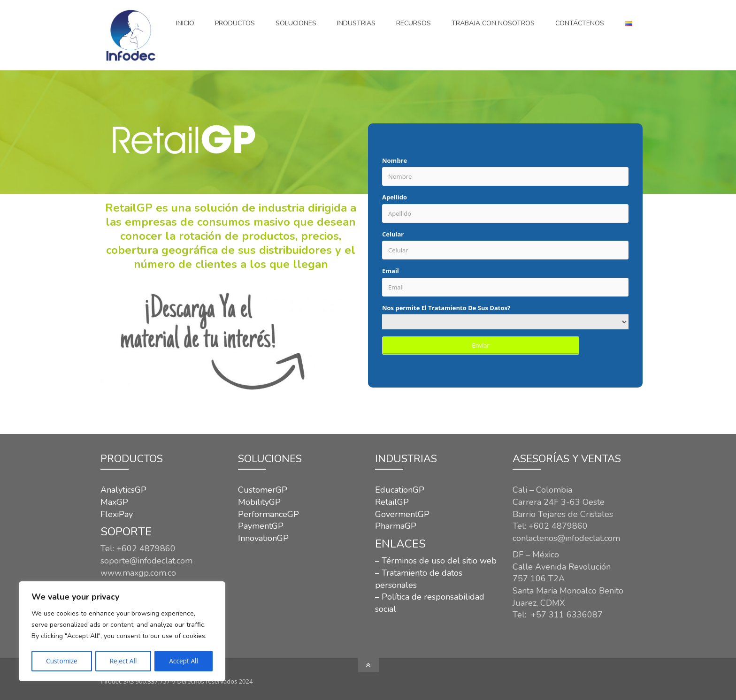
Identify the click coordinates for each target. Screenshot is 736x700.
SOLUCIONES (296, 23)
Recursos (414, 23)
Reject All (123, 661)
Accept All (184, 661)
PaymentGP (261, 526)
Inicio (185, 23)
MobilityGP (259, 502)
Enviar (481, 345)
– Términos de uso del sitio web (436, 561)
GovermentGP (402, 514)
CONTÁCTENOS (580, 23)
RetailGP (392, 502)
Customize (61, 661)
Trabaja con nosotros (493, 23)
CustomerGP (263, 490)
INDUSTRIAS (356, 23)
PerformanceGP (268, 514)
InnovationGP (263, 538)
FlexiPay (117, 514)
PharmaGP (396, 526)
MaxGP (114, 502)
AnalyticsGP (123, 490)
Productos (235, 23)
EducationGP (400, 490)
